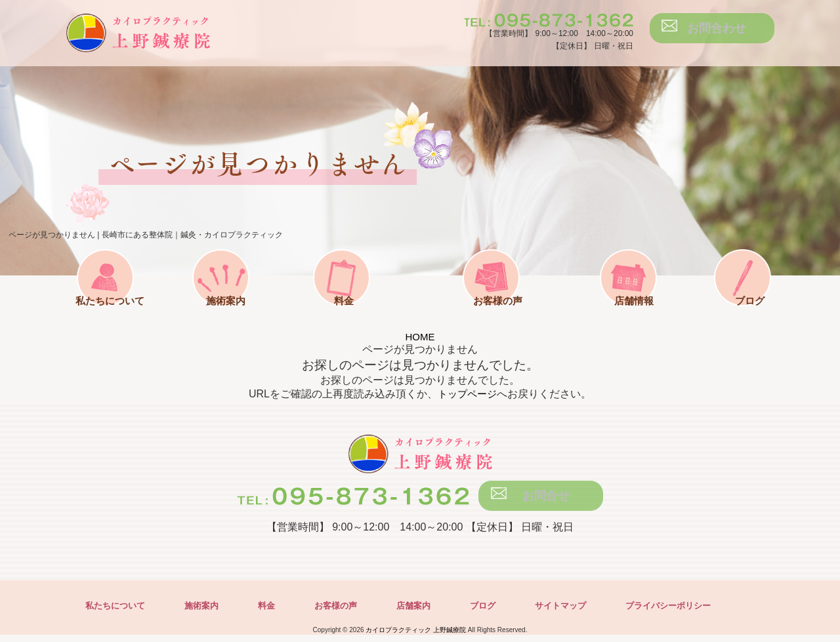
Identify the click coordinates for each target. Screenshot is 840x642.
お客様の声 (486, 318)
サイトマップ (579, 612)
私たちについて (115, 318)
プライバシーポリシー (692, 612)
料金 (355, 318)
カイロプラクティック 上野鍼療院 (416, 637)
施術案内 (238, 318)
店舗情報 (622, 318)
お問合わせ (719, 31)
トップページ (467, 394)
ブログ (745, 318)
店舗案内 (427, 612)
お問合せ (547, 499)
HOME (420, 337)
